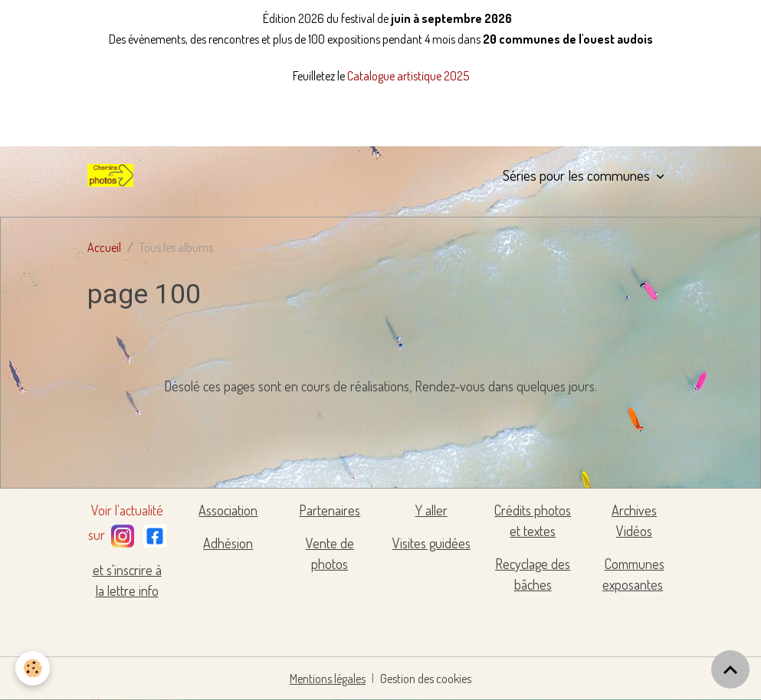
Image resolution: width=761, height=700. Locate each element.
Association (228, 510)
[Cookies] (33, 668)
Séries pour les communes (578, 175)
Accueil (104, 247)
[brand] (113, 175)
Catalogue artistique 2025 (408, 76)
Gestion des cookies (426, 679)
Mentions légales (328, 679)
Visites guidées (431, 543)
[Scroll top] (730, 669)
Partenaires (330, 510)
